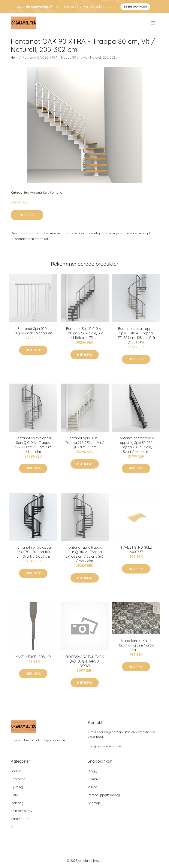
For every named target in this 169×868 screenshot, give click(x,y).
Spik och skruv (22, 811)
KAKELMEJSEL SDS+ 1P (33, 657)
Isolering (17, 803)
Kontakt (94, 779)
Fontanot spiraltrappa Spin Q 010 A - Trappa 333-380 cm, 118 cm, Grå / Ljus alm (33, 445)
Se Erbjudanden (135, 7)
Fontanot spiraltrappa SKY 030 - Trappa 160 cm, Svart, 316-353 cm (33, 552)
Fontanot (57, 192)
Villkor (92, 787)
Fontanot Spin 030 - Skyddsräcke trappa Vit (33, 331)
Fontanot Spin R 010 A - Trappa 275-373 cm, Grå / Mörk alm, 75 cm (84, 333)
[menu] (153, 23)
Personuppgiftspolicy (104, 795)
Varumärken (39, 192)
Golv (14, 795)
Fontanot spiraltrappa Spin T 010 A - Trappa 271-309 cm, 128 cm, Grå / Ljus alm (136, 335)
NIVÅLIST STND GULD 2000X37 (136, 550)
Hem (14, 57)
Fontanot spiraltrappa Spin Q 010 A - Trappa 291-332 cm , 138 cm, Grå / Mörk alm (84, 554)
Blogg (92, 771)
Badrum (17, 771)
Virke (15, 827)
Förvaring (18, 779)
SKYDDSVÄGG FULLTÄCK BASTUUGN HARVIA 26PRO (85, 661)
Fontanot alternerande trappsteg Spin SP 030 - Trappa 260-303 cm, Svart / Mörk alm (136, 445)
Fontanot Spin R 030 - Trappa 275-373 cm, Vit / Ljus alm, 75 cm (85, 443)
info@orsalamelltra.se (104, 746)
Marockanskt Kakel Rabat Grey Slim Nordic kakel (136, 645)
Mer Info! (27, 215)
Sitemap (94, 803)
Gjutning (17, 787)
